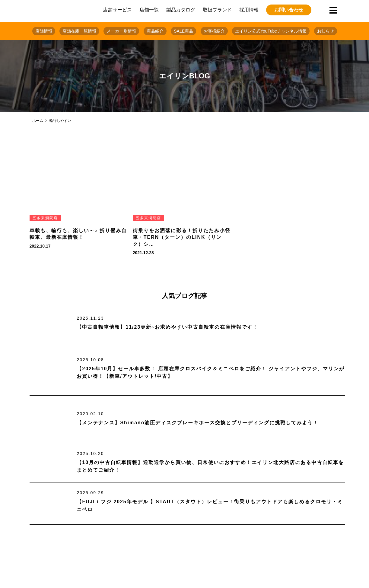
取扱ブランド (217, 10)
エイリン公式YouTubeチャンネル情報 (271, 31)
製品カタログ (181, 10)
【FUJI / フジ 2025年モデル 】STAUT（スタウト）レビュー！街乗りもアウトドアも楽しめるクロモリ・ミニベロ (210, 506)
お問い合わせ (289, 10)
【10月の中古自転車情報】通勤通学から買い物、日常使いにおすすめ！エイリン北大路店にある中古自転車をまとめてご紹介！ (210, 466)
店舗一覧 (149, 10)
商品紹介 (155, 31)
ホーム (38, 121)
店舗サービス (117, 10)
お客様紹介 (214, 31)
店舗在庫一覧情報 (79, 31)
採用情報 (249, 10)
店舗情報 (44, 31)
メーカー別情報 (121, 31)
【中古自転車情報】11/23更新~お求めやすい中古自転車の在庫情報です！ (167, 327)
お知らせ (326, 31)
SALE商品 (183, 31)
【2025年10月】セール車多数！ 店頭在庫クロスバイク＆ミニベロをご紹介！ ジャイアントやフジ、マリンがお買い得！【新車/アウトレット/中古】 (211, 372)
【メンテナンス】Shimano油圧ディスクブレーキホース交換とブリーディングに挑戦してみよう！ (198, 423)
